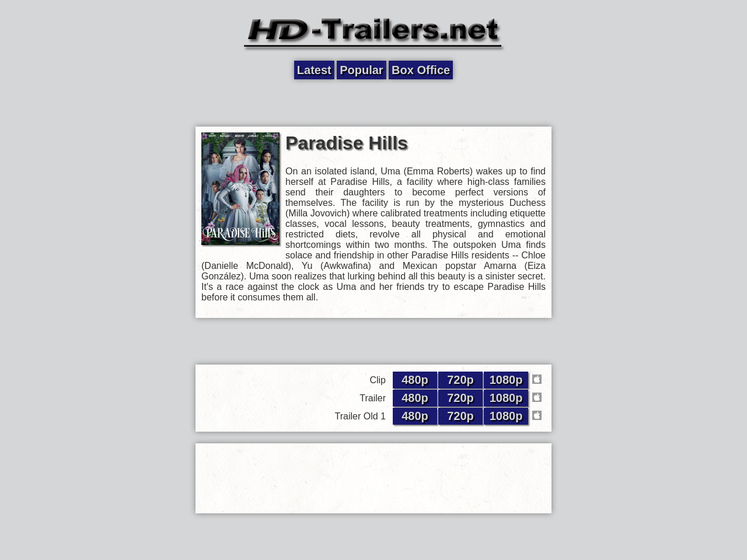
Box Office (421, 70)
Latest (314, 70)
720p (460, 380)
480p (415, 380)
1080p (506, 380)
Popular (361, 70)
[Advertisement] (373, 103)
